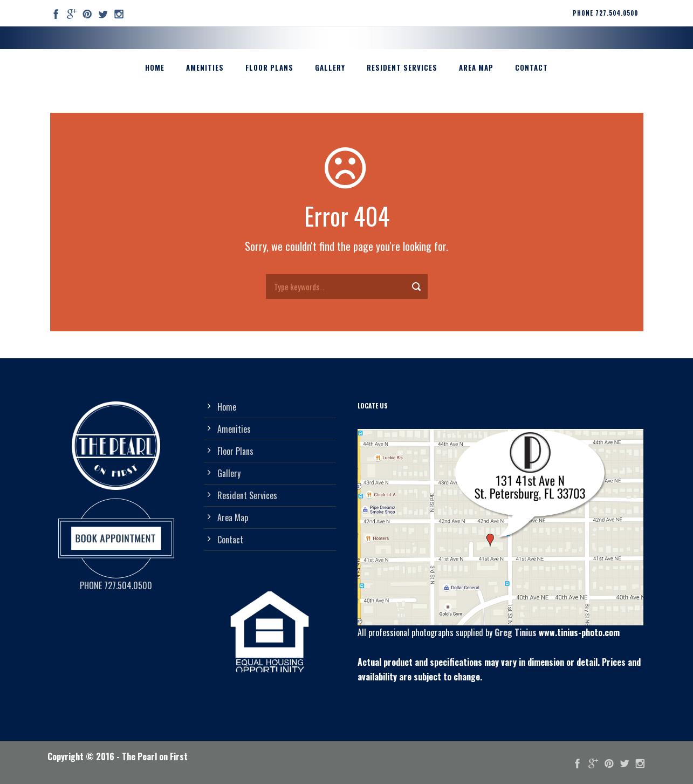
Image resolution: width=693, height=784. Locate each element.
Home (155, 67)
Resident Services (402, 67)
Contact (531, 67)
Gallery (330, 67)
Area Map (476, 67)
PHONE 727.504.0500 (605, 13)
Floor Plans (269, 67)
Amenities (205, 67)
